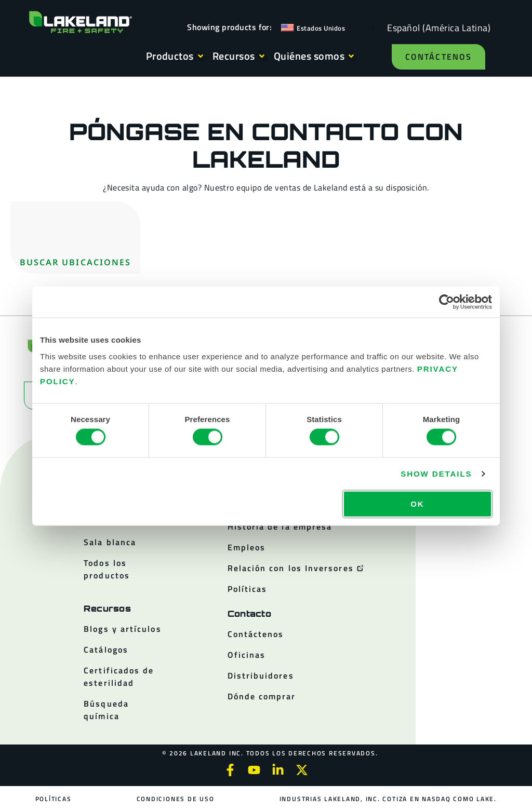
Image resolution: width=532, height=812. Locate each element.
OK (417, 503)
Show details (436, 474)
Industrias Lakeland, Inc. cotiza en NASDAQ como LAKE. (388, 799)
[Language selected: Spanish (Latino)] (436, 27)
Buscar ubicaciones (75, 262)
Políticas (54, 799)
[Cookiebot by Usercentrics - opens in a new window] (447, 302)
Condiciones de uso (176, 799)
